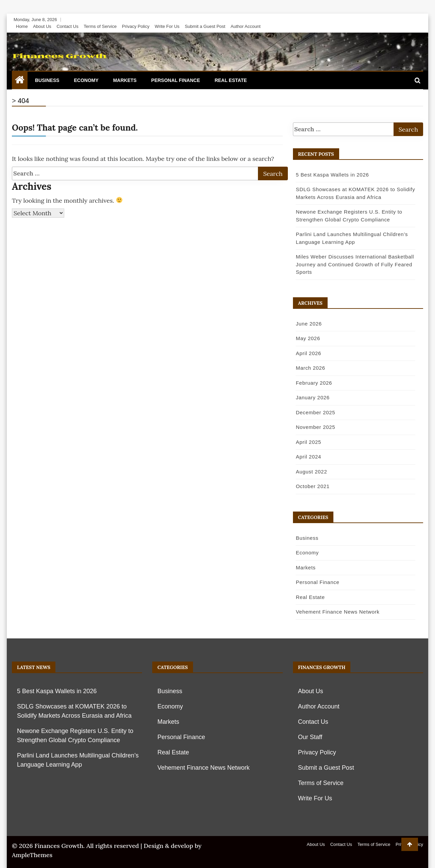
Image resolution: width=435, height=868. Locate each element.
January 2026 (311, 397)
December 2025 (314, 412)
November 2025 (314, 427)
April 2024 (307, 457)
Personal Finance (176, 80)
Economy (86, 80)
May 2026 (306, 338)
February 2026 (312, 383)
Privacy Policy (136, 26)
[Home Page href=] (20, 81)
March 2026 (309, 368)
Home (22, 26)
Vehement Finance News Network (336, 612)
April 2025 (307, 442)
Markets (125, 80)
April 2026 (307, 353)
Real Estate (231, 80)
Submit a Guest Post (205, 26)
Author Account (246, 26)
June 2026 (307, 324)
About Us (42, 26)
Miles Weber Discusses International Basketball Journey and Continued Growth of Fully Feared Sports (353, 264)
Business (47, 80)
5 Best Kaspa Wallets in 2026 (330, 175)
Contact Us (67, 26)
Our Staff (310, 737)
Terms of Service (100, 26)
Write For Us (167, 26)
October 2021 (311, 486)
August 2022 (310, 472)
